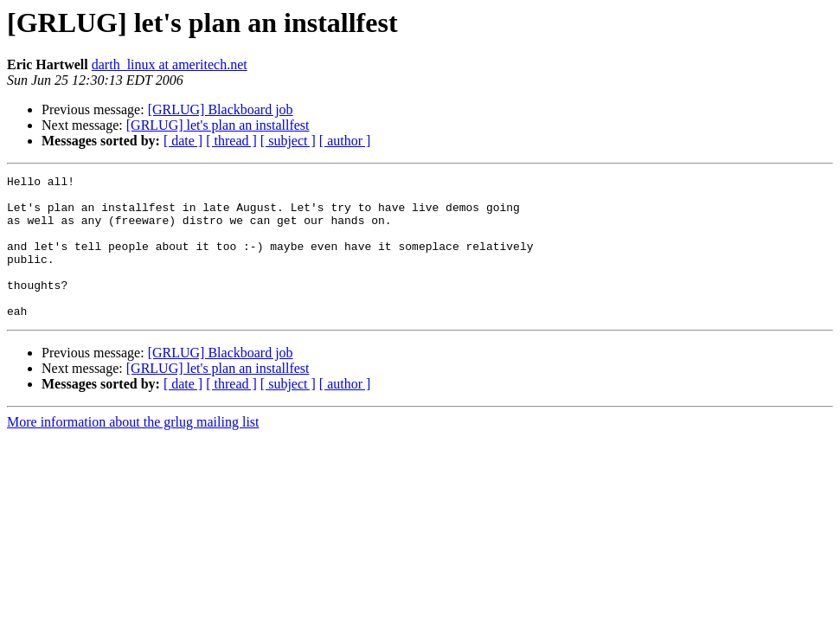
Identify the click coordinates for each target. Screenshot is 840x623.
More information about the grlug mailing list (133, 450)
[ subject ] (288, 141)
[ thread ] (231, 141)
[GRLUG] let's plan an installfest (218, 125)
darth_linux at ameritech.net (170, 64)
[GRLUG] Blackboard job (221, 109)
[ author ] (345, 141)
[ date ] (183, 141)
